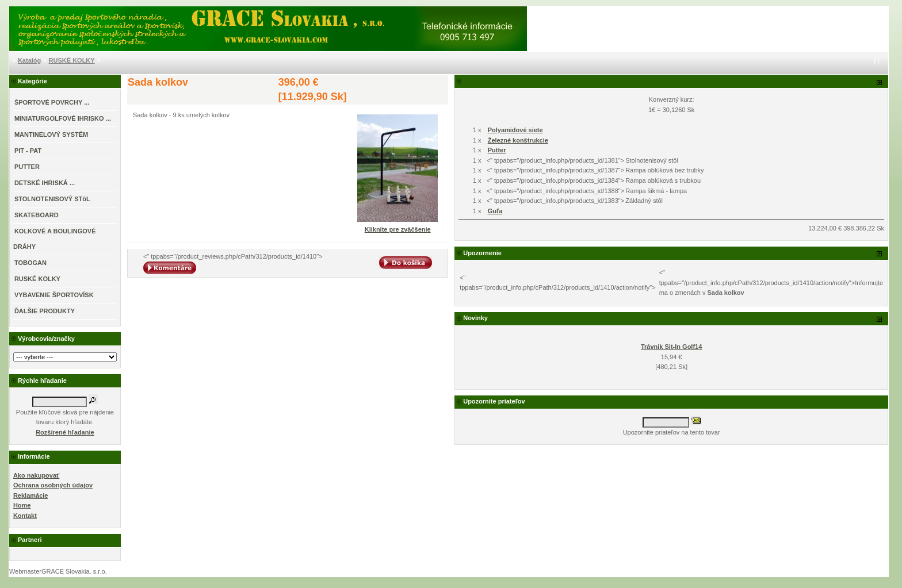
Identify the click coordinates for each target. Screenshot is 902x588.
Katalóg (29, 60)
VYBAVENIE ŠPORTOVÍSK (54, 295)
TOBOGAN (30, 263)
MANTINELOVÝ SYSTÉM (51, 134)
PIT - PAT (28, 151)
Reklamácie (31, 495)
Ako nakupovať (36, 475)
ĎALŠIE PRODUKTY (45, 311)
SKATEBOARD (37, 215)
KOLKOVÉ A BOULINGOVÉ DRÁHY (55, 239)
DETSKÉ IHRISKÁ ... (45, 183)
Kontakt (25, 516)
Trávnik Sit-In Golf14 (671, 347)
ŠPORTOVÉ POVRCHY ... (52, 102)
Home (22, 505)
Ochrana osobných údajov (53, 485)
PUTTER (27, 167)
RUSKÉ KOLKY (72, 60)
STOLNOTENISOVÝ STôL (52, 199)
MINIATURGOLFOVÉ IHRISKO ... (63, 118)
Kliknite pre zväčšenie (398, 226)
